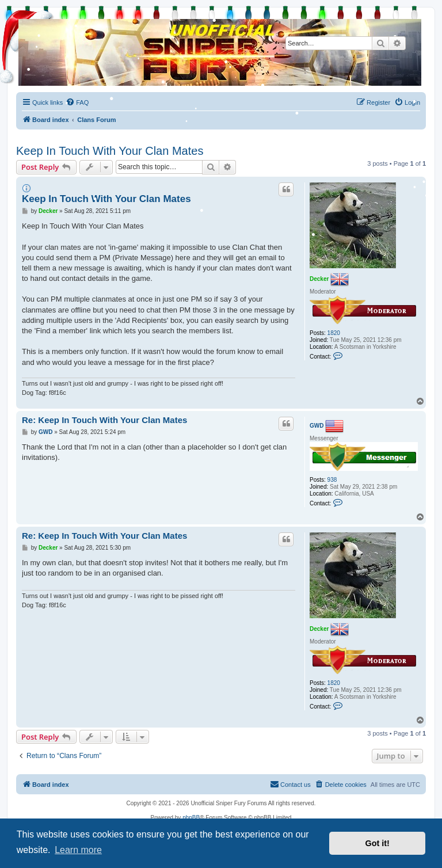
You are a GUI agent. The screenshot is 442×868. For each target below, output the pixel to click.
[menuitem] (407, 102)
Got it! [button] (378, 843)
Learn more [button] (78, 850)
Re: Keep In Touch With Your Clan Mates (104, 420)
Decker (319, 278)
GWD (317, 426)
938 (332, 480)
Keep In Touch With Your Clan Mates (110, 151)
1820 (334, 333)
